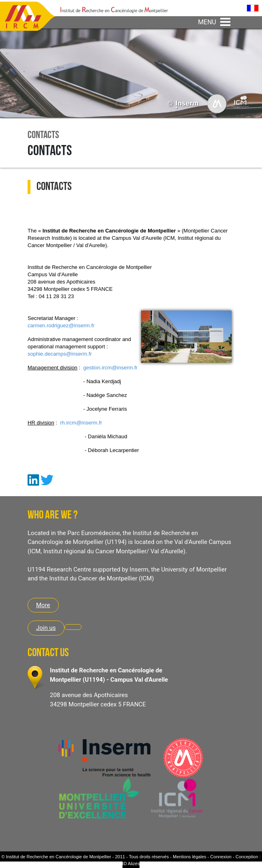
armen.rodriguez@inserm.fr (62, 325)
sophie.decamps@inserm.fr (60, 354)
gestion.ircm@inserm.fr (110, 368)
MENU (207, 22)
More (43, 605)
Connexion (221, 857)
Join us (46, 628)
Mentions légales (190, 857)
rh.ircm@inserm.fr (81, 423)
